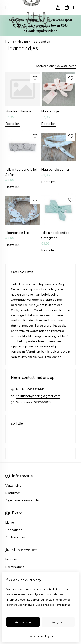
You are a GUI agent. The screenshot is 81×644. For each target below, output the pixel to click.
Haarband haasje (18, 111)
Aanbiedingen (15, 537)
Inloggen (12, 559)
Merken (10, 522)
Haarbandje (50, 111)
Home (10, 42)
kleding (23, 42)
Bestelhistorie (15, 567)
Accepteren (23, 622)
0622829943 (36, 389)
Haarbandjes (41, 42)
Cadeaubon (14, 530)
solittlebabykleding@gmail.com (38, 396)
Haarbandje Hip (17, 233)
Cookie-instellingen (41, 636)
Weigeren (58, 622)
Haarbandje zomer (55, 169)
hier (9, 610)
